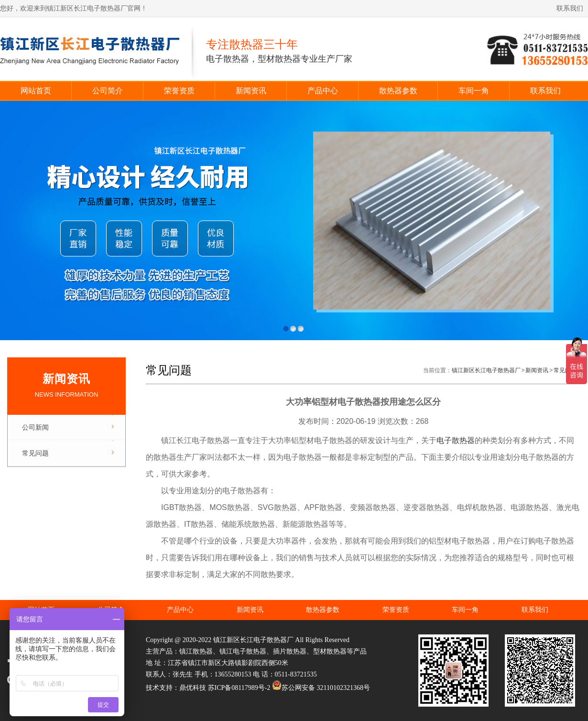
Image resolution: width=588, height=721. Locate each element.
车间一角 (474, 91)
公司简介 (108, 91)
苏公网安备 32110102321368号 (321, 688)
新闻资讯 (251, 91)
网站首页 (36, 91)
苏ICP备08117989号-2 (239, 688)
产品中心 (323, 91)
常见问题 (35, 453)
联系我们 (570, 8)
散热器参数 (398, 91)
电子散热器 (456, 440)
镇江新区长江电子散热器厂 (486, 370)
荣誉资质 (179, 91)
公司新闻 (35, 427)
